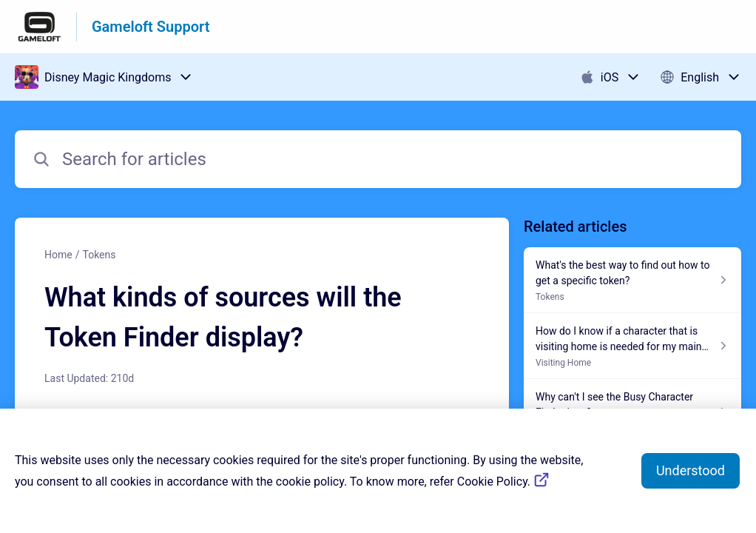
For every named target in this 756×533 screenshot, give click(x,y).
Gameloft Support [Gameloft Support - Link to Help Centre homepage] (151, 27)
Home (58, 255)
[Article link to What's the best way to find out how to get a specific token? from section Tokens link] (632, 280)
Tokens (99, 255)
